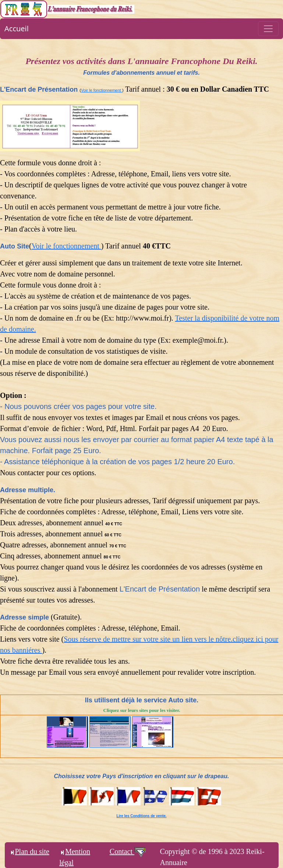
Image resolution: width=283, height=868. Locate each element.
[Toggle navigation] (268, 29)
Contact (128, 851)
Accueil (17, 29)
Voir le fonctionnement (102, 90)
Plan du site (29, 851)
